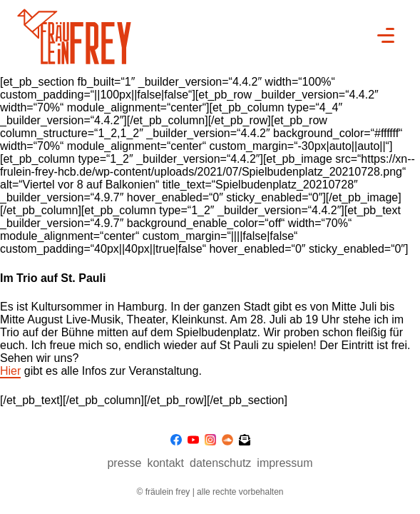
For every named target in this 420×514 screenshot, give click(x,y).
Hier (10, 371)
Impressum (285, 463)
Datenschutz (220, 463)
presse (124, 463)
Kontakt (165, 463)
